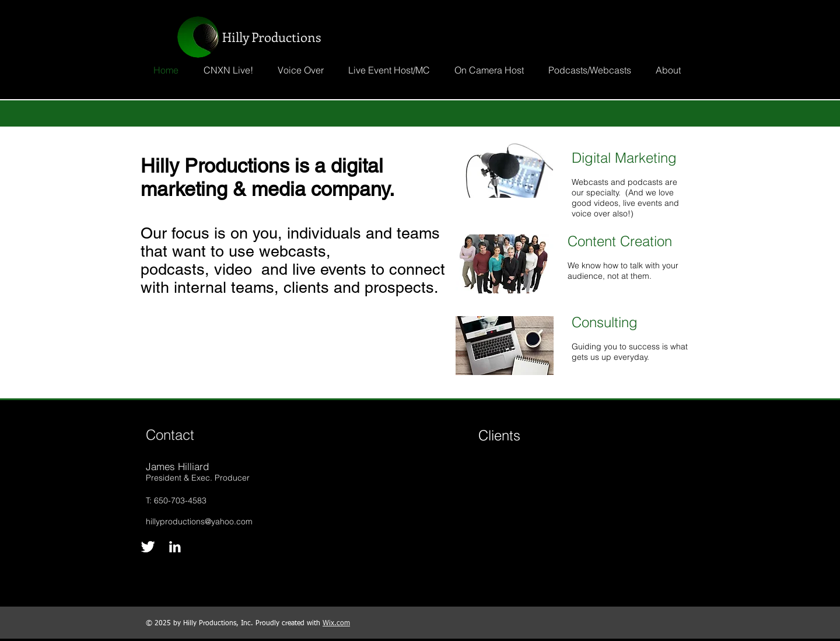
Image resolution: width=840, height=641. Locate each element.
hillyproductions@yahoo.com (199, 521)
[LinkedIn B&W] (175, 547)
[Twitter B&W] (148, 547)
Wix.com (336, 624)
